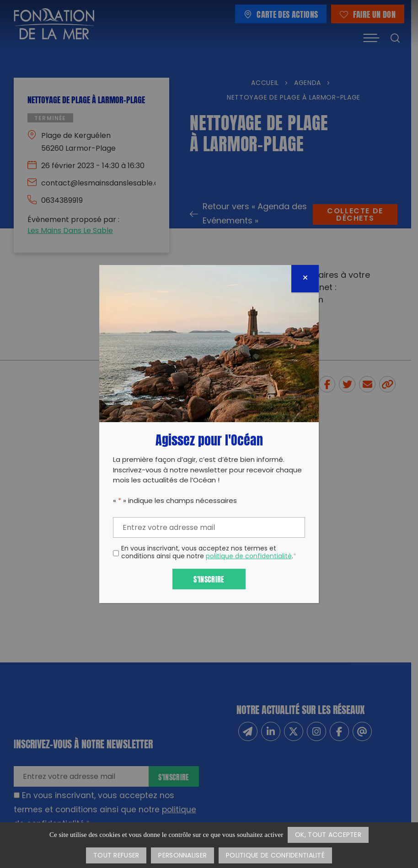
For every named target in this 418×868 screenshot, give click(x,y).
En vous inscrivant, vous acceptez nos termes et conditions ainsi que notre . (209, 553)
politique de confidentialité (249, 557)
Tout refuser (116, 856)
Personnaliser (182, 856)
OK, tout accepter (328, 835)
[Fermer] (305, 279)
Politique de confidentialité (275, 856)
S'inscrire (209, 579)
